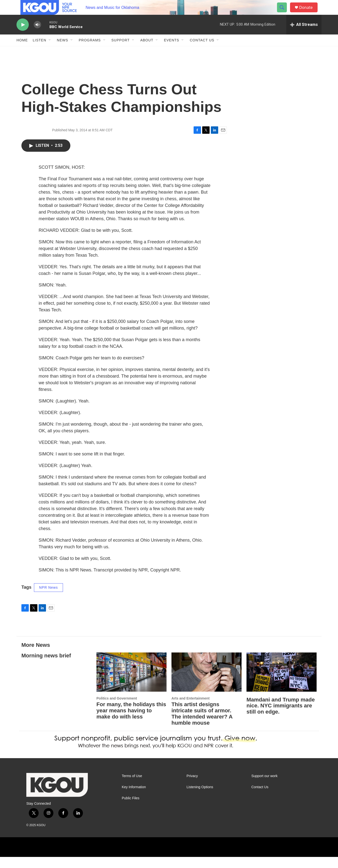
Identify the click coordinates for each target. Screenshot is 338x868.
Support (121, 51)
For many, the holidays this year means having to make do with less (131, 722)
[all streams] (304, 36)
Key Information (134, 798)
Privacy (192, 787)
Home (22, 51)
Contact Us (202, 51)
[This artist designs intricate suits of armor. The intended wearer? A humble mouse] (207, 683)
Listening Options (200, 798)
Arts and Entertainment (191, 709)
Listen (39, 51)
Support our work (265, 787)
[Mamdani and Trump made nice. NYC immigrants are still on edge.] (282, 683)
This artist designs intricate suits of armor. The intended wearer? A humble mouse (202, 725)
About (147, 51)
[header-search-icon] (284, 13)
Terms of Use (132, 787)
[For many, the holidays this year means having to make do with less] (131, 683)
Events (171, 51)
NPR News (48, 599)
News (62, 51)
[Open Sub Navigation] (50, 51)
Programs (90, 51)
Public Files (131, 809)
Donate (309, 13)
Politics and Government (117, 709)
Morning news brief (46, 667)
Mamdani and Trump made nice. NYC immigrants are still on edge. (281, 717)
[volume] (37, 36)
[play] (23, 36)
